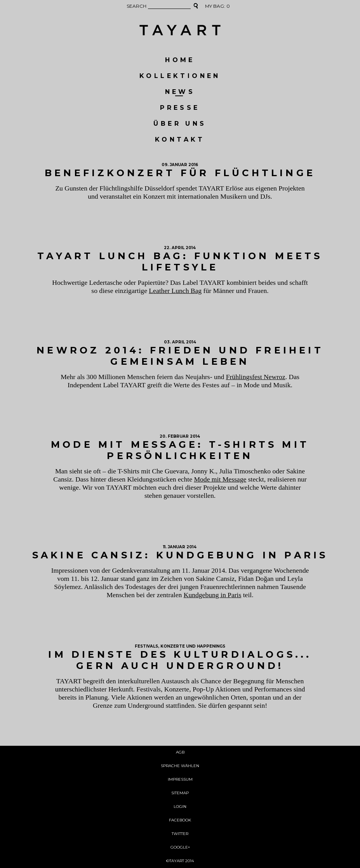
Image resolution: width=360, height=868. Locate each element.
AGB (180, 753)
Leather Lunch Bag (175, 291)
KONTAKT (180, 140)
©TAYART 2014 (180, 861)
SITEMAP (180, 793)
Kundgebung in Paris (213, 595)
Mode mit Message (220, 479)
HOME (180, 60)
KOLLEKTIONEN (180, 76)
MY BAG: (217, 6)
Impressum (180, 780)
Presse (180, 108)
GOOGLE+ (180, 848)
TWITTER (180, 834)
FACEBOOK (180, 820)
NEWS (180, 92)
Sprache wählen (180, 766)
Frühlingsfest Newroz (256, 377)
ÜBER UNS (180, 124)
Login (180, 807)
